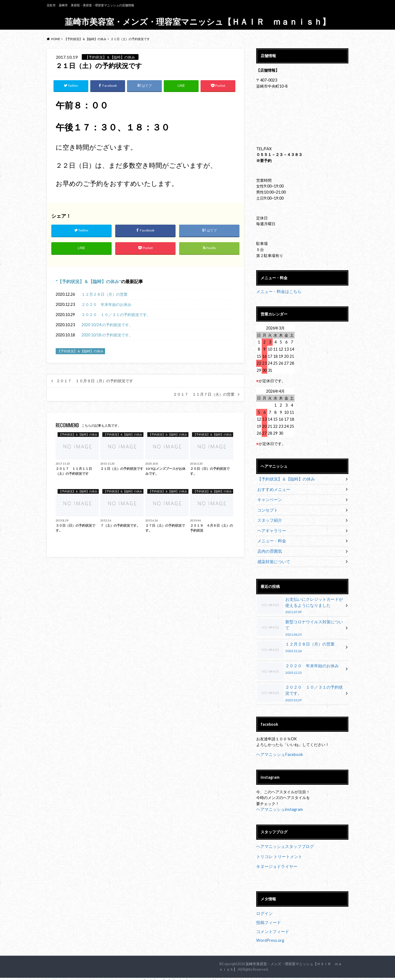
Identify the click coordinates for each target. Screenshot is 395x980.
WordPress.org (270, 936)
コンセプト (267, 509)
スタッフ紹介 (269, 519)
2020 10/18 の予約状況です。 (107, 335)
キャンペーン (269, 499)
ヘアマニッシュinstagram (278, 806)
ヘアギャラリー (271, 530)
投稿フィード (268, 919)
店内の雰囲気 (269, 550)
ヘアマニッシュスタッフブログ (283, 843)
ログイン (264, 910)
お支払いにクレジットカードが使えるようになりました (300, 604)
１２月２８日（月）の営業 (105, 294)
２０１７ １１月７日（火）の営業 (204, 395)
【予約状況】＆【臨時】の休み (88, 282)
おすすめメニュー (273, 489)
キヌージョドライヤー (275, 863)
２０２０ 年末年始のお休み (106, 305)
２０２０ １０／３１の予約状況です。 (116, 315)
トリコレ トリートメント (278, 853)
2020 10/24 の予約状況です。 (107, 325)
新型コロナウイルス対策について (300, 624)
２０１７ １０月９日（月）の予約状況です (95, 381)
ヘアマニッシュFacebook (278, 751)
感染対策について (273, 560)
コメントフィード (272, 927)
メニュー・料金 (271, 540)
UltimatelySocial (236, 977)
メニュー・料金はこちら (277, 291)
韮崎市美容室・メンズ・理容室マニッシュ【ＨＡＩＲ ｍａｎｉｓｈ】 (198, 21)
